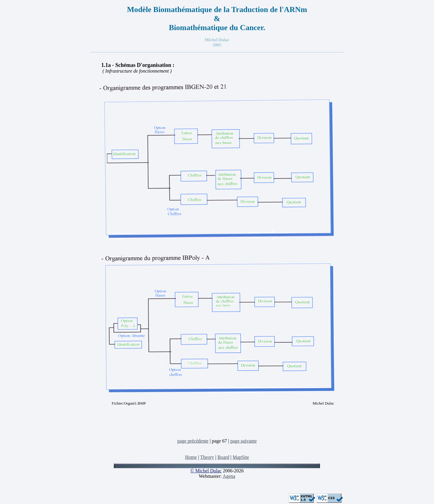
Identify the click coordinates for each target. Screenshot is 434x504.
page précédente (193, 441)
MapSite (241, 457)
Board (223, 457)
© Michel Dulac (206, 471)
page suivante (244, 441)
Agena (229, 476)
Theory (207, 457)
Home (191, 457)
